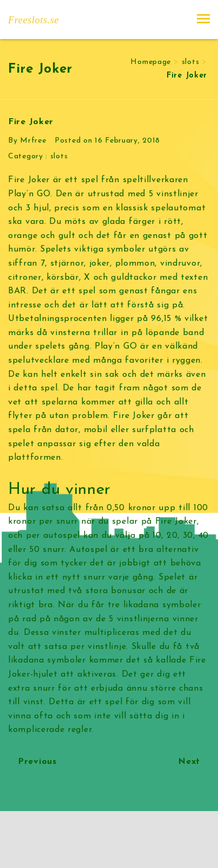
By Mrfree (27, 141)
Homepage (151, 62)
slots (191, 62)
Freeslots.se (34, 20)
